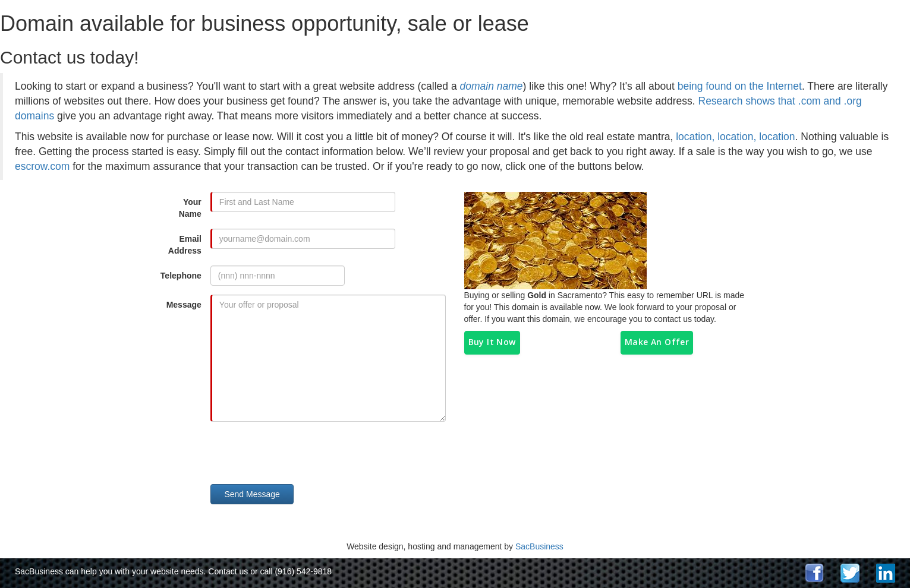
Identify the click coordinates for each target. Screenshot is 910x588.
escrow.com (42, 166)
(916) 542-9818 (303, 571)
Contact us (228, 571)
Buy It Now (492, 342)
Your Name (190, 208)
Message (184, 305)
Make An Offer (657, 342)
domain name (492, 86)
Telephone (181, 276)
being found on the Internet (740, 86)
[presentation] (307, 454)
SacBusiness (539, 546)
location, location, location (735, 137)
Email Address (185, 245)
